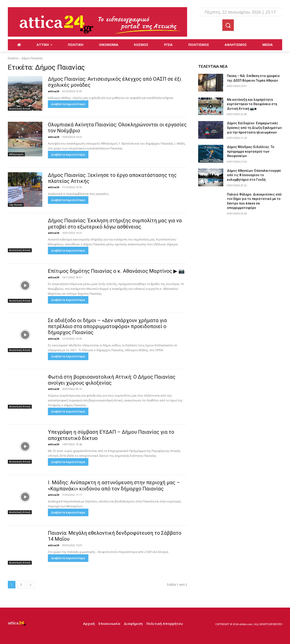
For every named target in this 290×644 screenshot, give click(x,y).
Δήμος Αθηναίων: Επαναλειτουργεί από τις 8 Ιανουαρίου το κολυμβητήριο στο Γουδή (254, 175)
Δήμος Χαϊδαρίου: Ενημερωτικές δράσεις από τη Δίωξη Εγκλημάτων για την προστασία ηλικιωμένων (254, 128)
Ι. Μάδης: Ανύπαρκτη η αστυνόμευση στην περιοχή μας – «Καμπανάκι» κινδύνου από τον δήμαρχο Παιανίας (114, 485)
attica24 (53, 91)
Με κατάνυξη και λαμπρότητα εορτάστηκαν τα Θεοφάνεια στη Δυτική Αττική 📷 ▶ (252, 104)
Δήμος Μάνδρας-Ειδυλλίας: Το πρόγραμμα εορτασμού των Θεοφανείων (251, 151)
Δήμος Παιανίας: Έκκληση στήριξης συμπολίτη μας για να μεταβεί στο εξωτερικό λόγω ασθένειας (115, 224)
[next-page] (31, 585)
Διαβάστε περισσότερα (68, 104)
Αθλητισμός (16, 154)
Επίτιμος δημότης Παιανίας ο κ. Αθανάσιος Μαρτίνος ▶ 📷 (116, 271)
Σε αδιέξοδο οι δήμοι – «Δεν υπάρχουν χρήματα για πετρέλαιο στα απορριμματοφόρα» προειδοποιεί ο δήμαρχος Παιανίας (107, 326)
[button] (228, 25)
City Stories (16, 205)
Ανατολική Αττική (20, 109)
